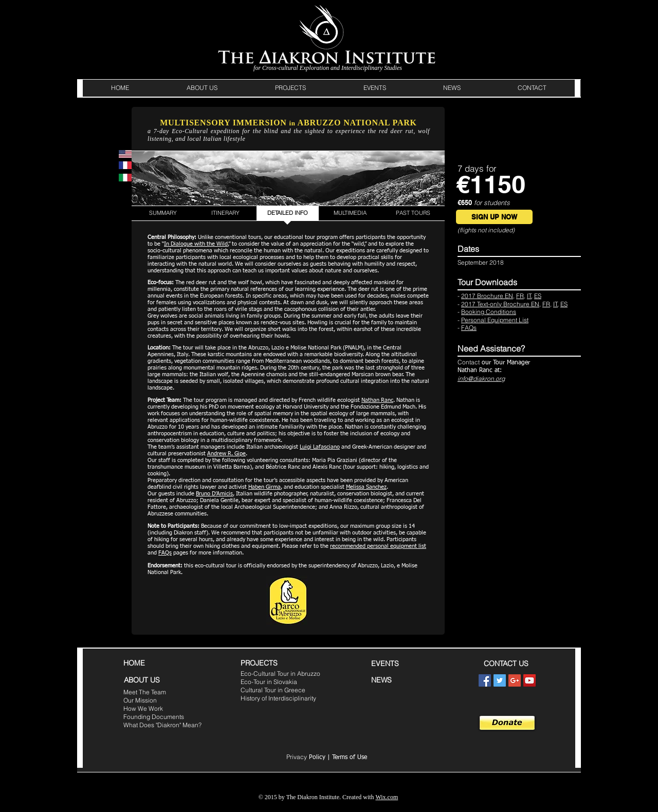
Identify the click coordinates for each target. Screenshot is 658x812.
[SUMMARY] (163, 213)
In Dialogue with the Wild (196, 244)
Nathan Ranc (377, 400)
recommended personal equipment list (378, 546)
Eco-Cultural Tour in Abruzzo (280, 673)
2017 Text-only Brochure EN (500, 304)
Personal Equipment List (495, 320)
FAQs (165, 553)
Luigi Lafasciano (320, 447)
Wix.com (387, 797)
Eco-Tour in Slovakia (269, 682)
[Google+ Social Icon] (515, 680)
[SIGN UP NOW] (494, 217)
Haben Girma (264, 487)
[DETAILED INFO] (288, 213)
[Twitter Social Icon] (500, 680)
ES (538, 296)
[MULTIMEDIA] (350, 213)
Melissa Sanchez (366, 487)
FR (520, 296)
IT (529, 296)
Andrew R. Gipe (226, 454)
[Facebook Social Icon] (485, 680)
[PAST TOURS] (413, 213)
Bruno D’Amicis (214, 494)
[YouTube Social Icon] (529, 680)
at (497, 371)
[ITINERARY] (225, 213)
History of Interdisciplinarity (278, 698)
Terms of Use (350, 758)
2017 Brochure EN (487, 296)
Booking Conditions (489, 312)
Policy (306, 758)
